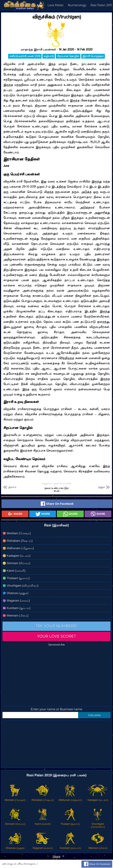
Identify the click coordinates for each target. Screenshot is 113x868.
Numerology (77, 5)
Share (15, 514)
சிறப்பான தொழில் (68, 56)
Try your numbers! (57, 626)
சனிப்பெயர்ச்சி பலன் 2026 (25, 56)
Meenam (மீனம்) (16, 616)
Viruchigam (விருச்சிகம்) (20, 586)
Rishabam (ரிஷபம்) (18, 541)
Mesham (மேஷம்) (17, 533)
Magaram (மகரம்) (16, 601)
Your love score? (56, 636)
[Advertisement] (57, 675)
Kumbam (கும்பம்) (17, 608)
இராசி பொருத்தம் (93, 56)
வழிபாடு (49, 56)
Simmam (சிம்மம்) (16, 563)
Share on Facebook (57, 504)
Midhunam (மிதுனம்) (18, 548)
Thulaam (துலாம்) (16, 578)
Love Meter (56, 5)
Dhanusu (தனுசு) (15, 593)
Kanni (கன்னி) (14, 571)
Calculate (94, 715)
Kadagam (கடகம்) (17, 556)
